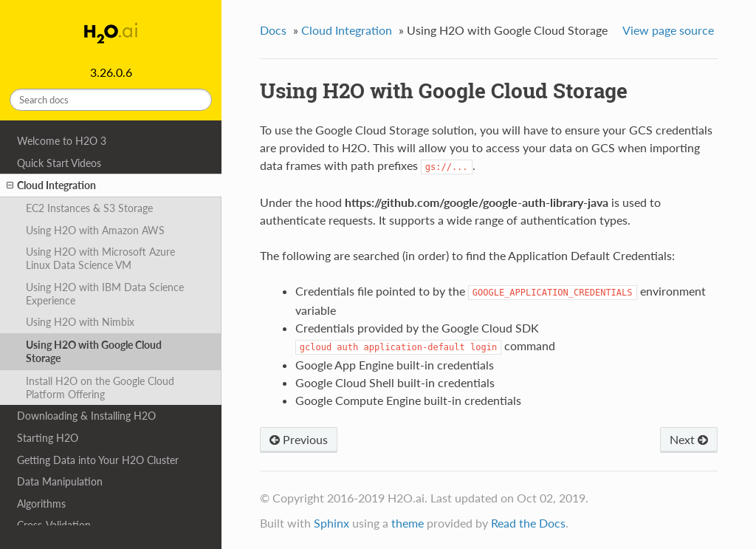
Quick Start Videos (59, 163)
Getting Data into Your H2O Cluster (98, 460)
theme (408, 523)
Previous (299, 439)
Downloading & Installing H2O (86, 416)
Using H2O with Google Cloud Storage (94, 351)
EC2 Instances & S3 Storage (89, 208)
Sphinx (331, 523)
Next (689, 439)
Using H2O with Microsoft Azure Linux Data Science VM (100, 258)
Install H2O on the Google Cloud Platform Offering (100, 388)
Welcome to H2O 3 (62, 141)
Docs (273, 30)
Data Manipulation (60, 481)
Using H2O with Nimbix (80, 322)
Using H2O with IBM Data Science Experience (105, 294)
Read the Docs (528, 523)
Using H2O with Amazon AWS (95, 230)
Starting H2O (48, 438)
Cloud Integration (51, 185)
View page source (668, 30)
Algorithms (41, 504)
